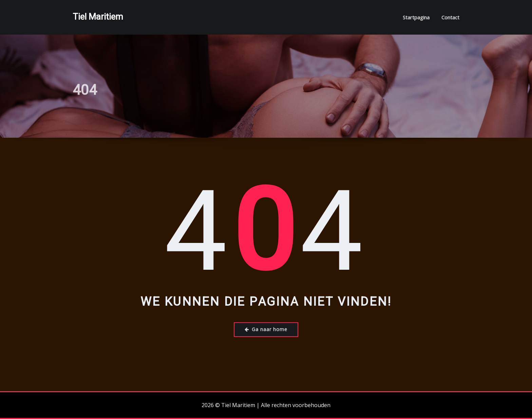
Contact (450, 17)
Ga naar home (266, 329)
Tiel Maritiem (98, 17)
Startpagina (416, 17)
